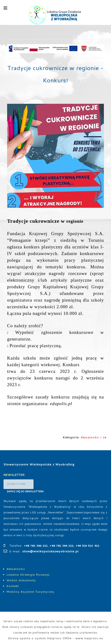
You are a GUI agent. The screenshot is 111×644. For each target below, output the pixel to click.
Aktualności (16, 569)
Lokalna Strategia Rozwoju (28, 575)
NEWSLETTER (14, 475)
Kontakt (13, 586)
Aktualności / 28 (94, 438)
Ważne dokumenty (21, 581)
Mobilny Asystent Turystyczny (30, 592)
